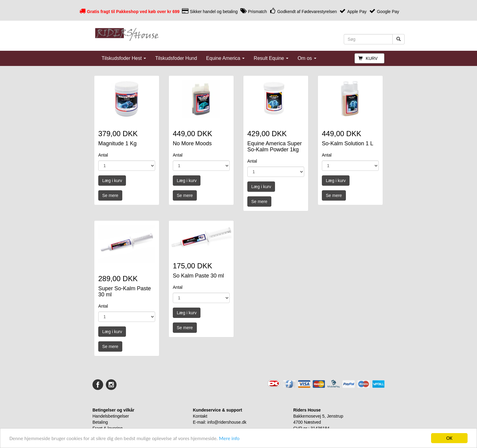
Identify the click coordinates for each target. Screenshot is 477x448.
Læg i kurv (112, 181)
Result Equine (271, 58)
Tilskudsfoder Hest (124, 58)
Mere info (229, 438)
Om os (307, 58)
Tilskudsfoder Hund (176, 58)
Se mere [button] (110, 195)
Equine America (226, 58)
